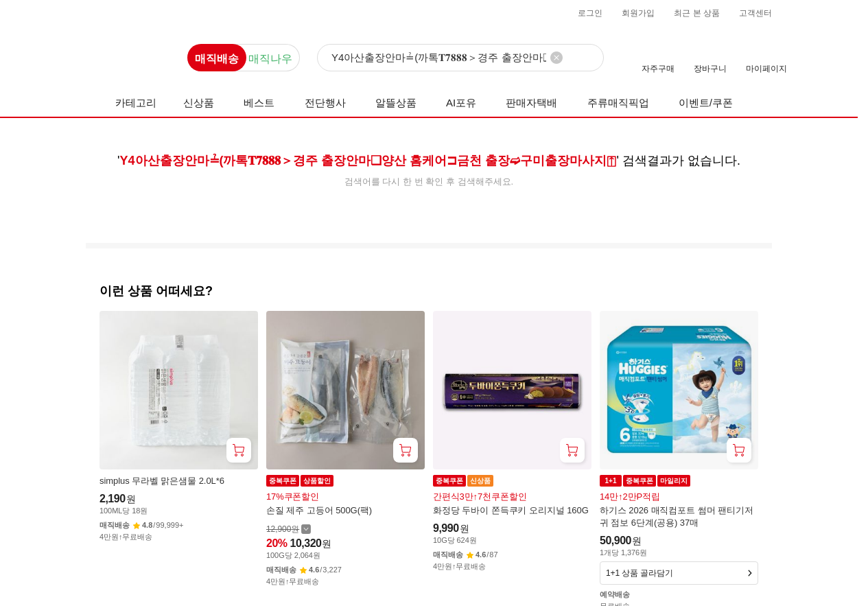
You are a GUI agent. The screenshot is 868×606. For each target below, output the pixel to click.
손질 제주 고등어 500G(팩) (319, 510)
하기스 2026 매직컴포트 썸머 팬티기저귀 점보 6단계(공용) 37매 (677, 516)
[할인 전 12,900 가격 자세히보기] (289, 529)
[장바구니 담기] (239, 450)
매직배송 (217, 59)
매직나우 (270, 59)
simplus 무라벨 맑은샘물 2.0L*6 (162, 481)
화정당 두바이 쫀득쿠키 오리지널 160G (511, 510)
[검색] (460, 58)
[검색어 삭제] (556, 58)
